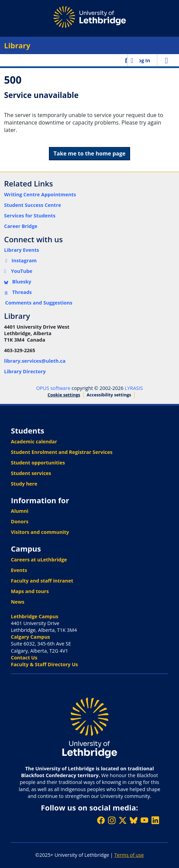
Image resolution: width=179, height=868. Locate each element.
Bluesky (18, 282)
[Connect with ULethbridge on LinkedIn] (155, 820)
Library (17, 45)
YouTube (18, 271)
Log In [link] (143, 60)
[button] (127, 60)
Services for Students (30, 216)
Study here (24, 484)
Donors (20, 521)
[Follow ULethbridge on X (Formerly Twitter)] (123, 820)
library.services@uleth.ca (35, 361)
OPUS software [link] (53, 388)
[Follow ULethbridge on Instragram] (112, 820)
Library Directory (25, 371)
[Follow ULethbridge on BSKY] (133, 820)
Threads (18, 292)
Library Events (22, 250)
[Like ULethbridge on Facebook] (101, 820)
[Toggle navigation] (166, 60)
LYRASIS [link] (134, 388)
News (18, 602)
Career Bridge (21, 226)
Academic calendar (34, 441)
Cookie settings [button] (64, 395)
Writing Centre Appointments (40, 194)
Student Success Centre (33, 205)
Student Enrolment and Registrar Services (62, 452)
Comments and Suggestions (39, 303)
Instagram (20, 260)
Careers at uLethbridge (39, 560)
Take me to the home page (90, 153)
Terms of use (129, 855)
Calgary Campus (30, 637)
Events (19, 570)
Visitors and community (40, 532)
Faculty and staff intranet (42, 581)
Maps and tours (30, 591)
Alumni (20, 511)
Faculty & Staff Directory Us (44, 664)
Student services (31, 473)
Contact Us (24, 658)
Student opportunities (38, 463)
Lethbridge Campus (35, 616)
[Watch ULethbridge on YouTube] (144, 820)
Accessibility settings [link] (109, 395)
